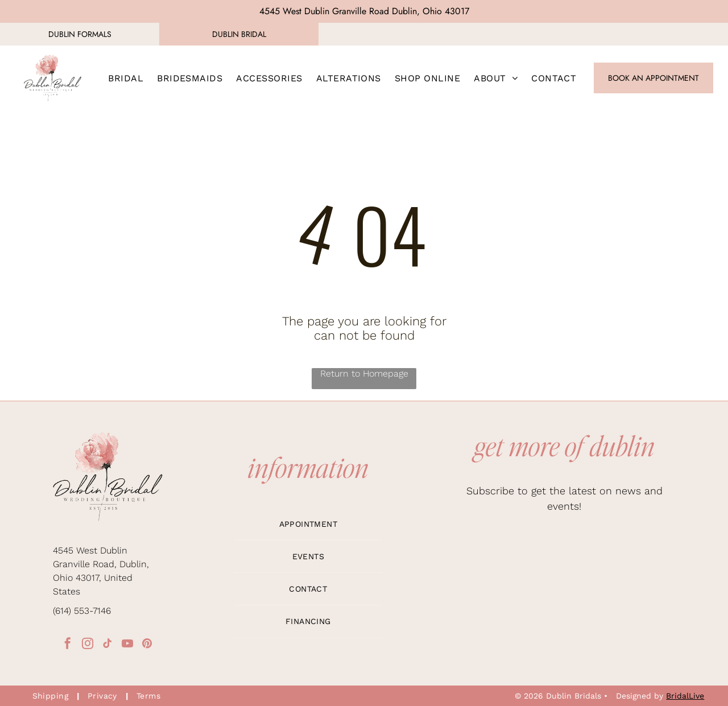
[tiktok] (107, 645)
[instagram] (88, 645)
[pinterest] (147, 645)
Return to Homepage (364, 373)
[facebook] (68, 645)
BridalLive (685, 696)
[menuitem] (126, 78)
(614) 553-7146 (82, 611)
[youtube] (127, 645)
